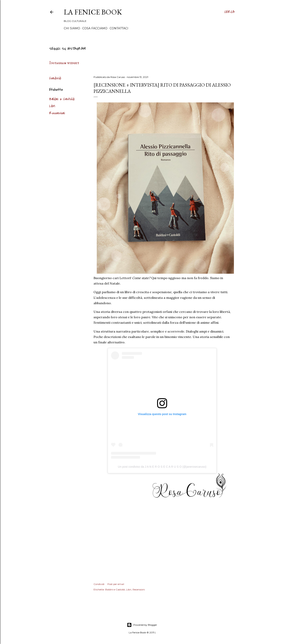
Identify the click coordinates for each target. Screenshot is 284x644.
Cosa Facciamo (95, 28)
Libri (52, 106)
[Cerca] (230, 12)
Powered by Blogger (142, 625)
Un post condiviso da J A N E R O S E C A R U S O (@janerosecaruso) (162, 467)
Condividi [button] (55, 78)
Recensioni (57, 113)
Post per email (116, 584)
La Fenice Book (93, 12)
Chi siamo (72, 28)
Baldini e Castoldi (62, 99)
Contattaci (119, 28)
